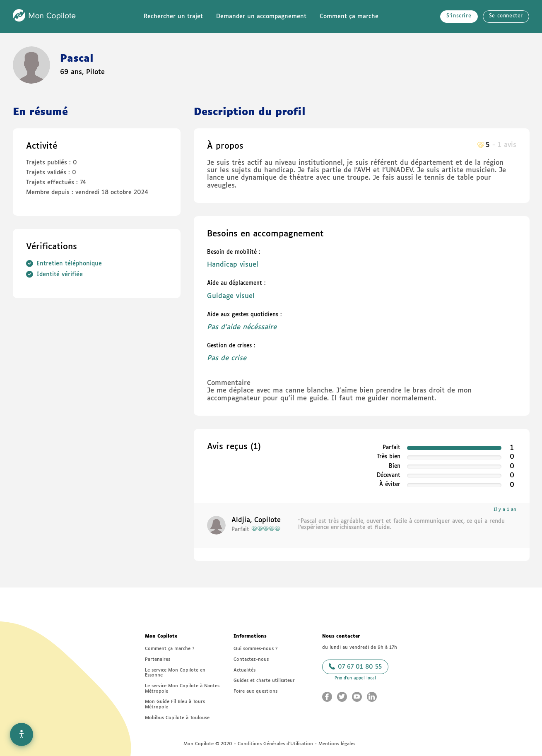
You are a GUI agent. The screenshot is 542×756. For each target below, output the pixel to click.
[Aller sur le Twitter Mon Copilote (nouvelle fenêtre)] (342, 697)
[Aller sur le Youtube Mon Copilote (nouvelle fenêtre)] (357, 697)
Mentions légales (337, 744)
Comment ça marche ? (170, 649)
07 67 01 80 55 (355, 667)
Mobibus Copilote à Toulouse (177, 718)
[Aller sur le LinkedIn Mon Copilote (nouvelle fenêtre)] (372, 697)
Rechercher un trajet (173, 17)
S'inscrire (459, 16)
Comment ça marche (349, 17)
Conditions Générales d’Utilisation (275, 744)
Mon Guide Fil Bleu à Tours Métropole (175, 704)
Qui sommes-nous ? (255, 649)
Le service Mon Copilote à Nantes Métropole (182, 689)
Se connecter (506, 16)
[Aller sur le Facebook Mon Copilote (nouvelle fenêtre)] (327, 697)
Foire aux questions (255, 691)
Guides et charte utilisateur (264, 680)
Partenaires (158, 659)
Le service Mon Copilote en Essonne (175, 673)
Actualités (245, 670)
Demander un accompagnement (261, 17)
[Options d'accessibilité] (22, 734)
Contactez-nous (251, 659)
